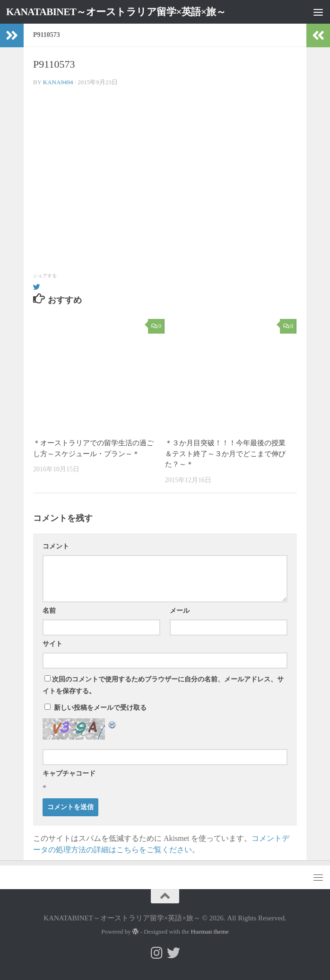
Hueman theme (210, 931)
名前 (49, 611)
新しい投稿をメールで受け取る (100, 708)
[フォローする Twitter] (174, 953)
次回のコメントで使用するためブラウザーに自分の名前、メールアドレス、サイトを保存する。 (163, 685)
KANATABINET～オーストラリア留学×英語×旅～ (116, 12)
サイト (52, 644)
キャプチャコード (69, 773)
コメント (56, 546)
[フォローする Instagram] (156, 953)
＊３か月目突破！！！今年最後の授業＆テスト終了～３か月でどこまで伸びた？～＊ (225, 454)
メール (180, 611)
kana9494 (58, 82)
